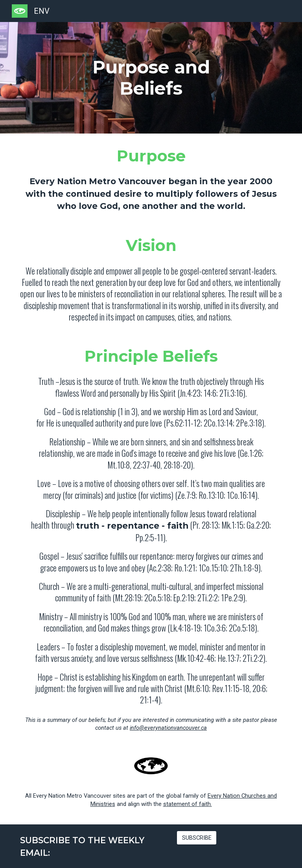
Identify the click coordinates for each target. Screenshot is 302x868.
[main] (151, 78)
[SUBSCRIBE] (197, 838)
